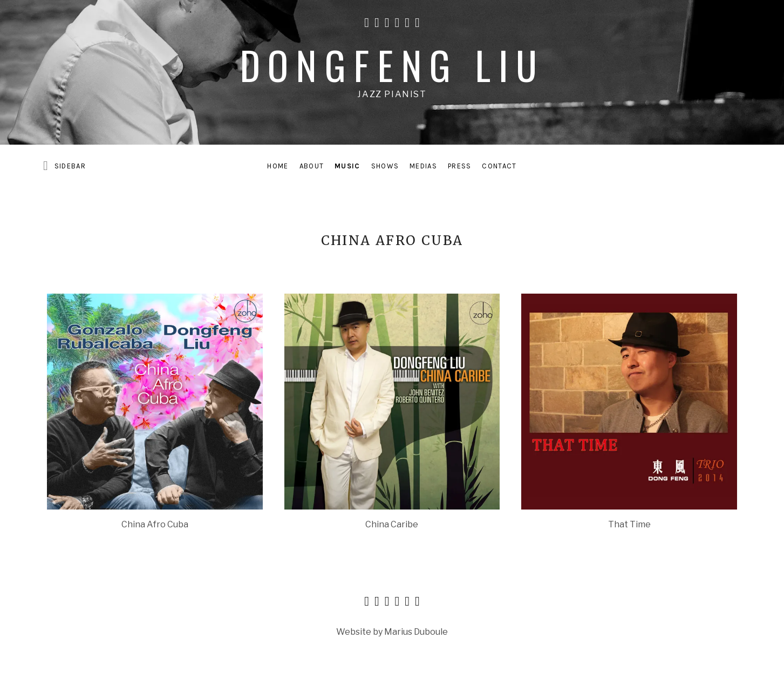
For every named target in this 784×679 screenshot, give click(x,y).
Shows (385, 166)
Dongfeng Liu (392, 64)
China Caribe (392, 524)
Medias (423, 166)
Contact (499, 166)
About (312, 166)
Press (460, 166)
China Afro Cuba (155, 524)
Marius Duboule (416, 632)
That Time (629, 524)
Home (278, 166)
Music (347, 166)
